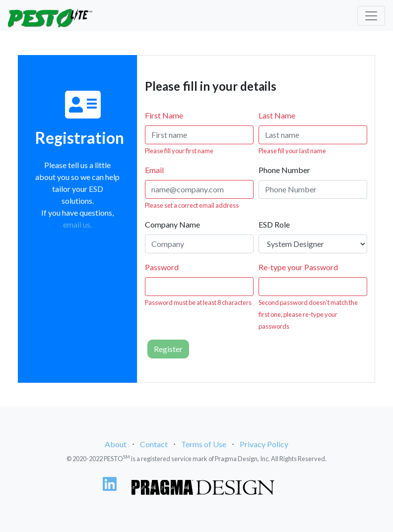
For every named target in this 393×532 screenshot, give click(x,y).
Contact (154, 444)
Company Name (172, 224)
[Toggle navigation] (371, 16)
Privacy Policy (264, 444)
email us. (77, 224)
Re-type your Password (298, 267)
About (116, 444)
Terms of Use (204, 444)
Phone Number (284, 170)
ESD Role (274, 224)
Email (154, 170)
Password (162, 267)
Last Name (277, 115)
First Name (164, 115)
